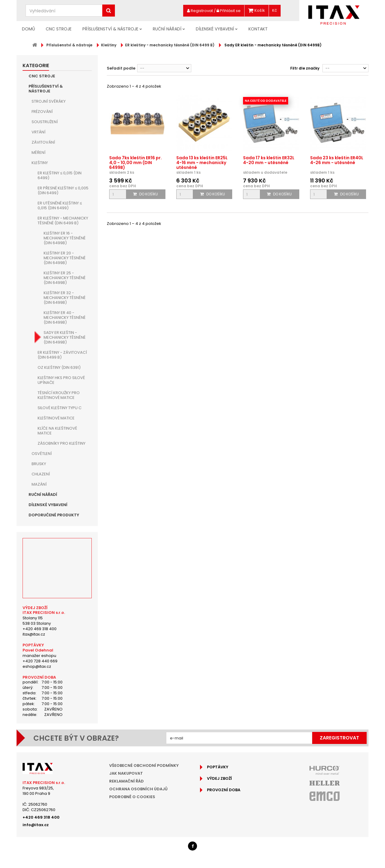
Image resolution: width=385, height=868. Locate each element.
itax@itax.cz (34, 634)
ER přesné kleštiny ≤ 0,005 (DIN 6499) (63, 190)
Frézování (42, 112)
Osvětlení (42, 454)
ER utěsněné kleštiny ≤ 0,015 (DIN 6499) (60, 205)
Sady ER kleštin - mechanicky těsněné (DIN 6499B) (65, 337)
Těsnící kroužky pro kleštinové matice (59, 395)
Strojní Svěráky (49, 101)
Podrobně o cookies (132, 797)
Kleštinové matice (56, 418)
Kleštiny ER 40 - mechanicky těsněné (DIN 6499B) (65, 317)
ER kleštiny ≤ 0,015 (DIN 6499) (60, 175)
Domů (28, 29)
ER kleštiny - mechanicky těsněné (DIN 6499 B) (63, 221)
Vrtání (38, 132)
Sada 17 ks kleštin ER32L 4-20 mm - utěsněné (269, 160)
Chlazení (41, 474)
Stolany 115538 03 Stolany (37, 621)
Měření (38, 152)
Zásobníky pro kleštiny (62, 443)
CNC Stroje (59, 29)
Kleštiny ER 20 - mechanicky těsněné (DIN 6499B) (65, 258)
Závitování (43, 142)
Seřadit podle (121, 68)
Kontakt (258, 29)
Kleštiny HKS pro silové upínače (61, 380)
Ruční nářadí (167, 29)
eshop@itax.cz (37, 666)
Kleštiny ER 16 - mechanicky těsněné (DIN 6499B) (65, 238)
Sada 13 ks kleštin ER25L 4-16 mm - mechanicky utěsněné (202, 163)
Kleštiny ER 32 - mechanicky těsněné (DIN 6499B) (65, 298)
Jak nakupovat (126, 773)
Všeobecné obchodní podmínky (144, 765)
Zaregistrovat (339, 738)
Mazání (39, 484)
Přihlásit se (229, 11)
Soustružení (45, 122)
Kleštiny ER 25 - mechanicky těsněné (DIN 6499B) (65, 278)
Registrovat (200, 11)
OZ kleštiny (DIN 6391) (59, 367)
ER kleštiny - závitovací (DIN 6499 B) (62, 355)
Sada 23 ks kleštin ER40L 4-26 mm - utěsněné (337, 160)
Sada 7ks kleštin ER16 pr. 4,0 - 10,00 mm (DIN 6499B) (136, 163)
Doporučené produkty (54, 515)
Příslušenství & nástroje (110, 29)
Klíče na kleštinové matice (57, 431)
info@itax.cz (36, 825)
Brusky (39, 464)
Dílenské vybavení (215, 29)
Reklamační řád (126, 781)
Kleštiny (40, 163)
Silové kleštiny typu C (60, 408)
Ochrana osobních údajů (138, 789)
